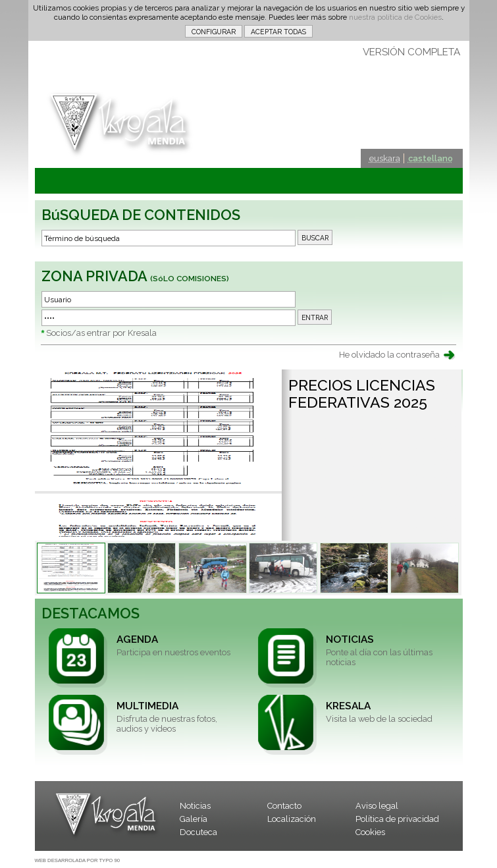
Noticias (195, 806)
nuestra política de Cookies (395, 17)
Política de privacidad (397, 819)
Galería (194, 819)
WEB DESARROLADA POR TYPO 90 (77, 860)
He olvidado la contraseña (389, 355)
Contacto (284, 806)
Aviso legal (377, 806)
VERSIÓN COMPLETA (411, 52)
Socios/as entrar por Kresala (101, 333)
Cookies (370, 832)
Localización (292, 819)
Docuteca (198, 832)
